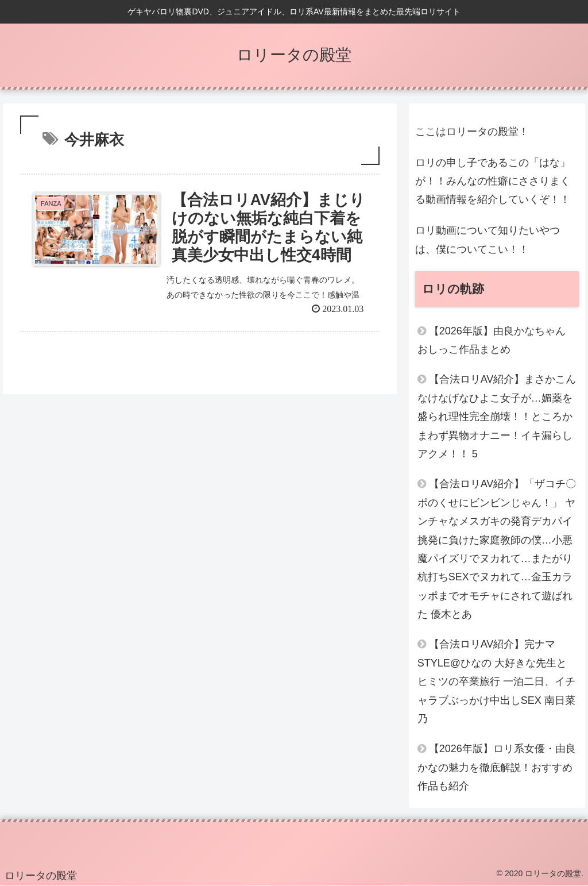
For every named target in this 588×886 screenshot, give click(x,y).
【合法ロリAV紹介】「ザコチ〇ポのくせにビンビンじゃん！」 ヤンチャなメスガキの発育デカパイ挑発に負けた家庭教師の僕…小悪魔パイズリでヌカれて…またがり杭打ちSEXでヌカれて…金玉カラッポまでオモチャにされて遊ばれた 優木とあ (497, 549)
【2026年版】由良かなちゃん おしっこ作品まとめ (492, 340)
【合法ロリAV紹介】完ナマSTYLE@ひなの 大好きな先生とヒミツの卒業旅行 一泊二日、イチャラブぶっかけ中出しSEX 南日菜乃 (496, 681)
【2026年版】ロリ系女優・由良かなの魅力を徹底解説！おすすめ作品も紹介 (497, 767)
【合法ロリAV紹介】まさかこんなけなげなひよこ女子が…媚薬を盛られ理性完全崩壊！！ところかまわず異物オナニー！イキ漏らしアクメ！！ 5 (497, 417)
